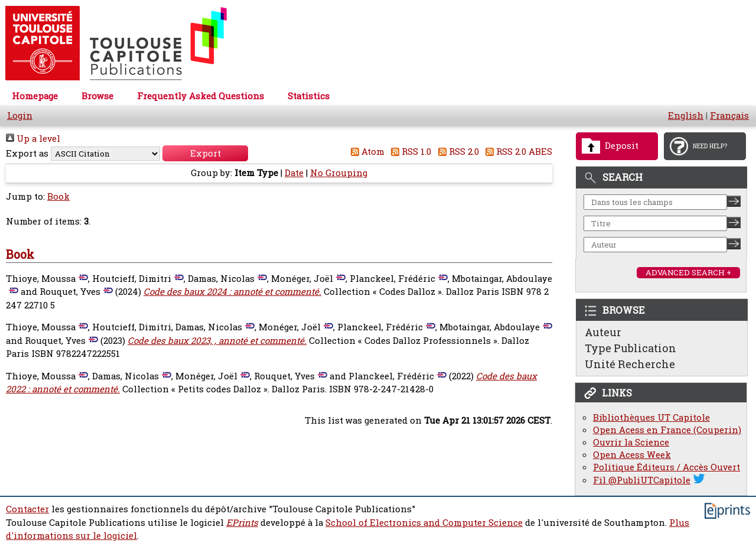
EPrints (242, 523)
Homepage (35, 96)
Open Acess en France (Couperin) (667, 430)
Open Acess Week (632, 455)
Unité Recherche (630, 364)
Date (294, 173)
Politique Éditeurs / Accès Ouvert (667, 467)
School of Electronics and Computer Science (424, 523)
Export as (27, 153)
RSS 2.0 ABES (517, 152)
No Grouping (339, 173)
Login (20, 116)
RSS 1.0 (409, 152)
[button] (205, 153)
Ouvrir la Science (631, 442)
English (686, 116)
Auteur (603, 332)
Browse (97, 96)
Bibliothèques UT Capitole (651, 417)
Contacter (27, 509)
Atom (365, 152)
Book (58, 196)
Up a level (33, 139)
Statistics (309, 96)
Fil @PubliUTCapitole (642, 480)
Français (729, 116)
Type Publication (630, 348)
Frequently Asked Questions (201, 96)
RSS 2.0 (456, 152)
